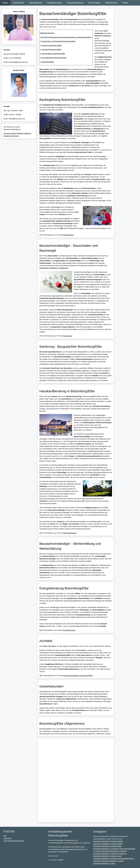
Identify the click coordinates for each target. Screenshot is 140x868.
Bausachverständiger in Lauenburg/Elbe (108, 844)
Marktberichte (111, 3)
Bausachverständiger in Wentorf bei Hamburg (110, 854)
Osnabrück (7, 136)
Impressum (8, 838)
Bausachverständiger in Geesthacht (106, 849)
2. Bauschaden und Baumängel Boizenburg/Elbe (58, 41)
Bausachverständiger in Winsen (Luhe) (107, 856)
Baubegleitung (36, 3)
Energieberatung (54, 3)
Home (5, 3)
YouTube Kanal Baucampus (14, 841)
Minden (14, 133)
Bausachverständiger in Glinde (113, 861)
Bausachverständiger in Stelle (104, 863)
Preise (125, 3)
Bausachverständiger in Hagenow (115, 851)
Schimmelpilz (94, 3)
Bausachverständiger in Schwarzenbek (107, 846)
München (15, 136)
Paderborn (27, 133)
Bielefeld (20, 133)
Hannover (7, 133)
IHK (5, 836)
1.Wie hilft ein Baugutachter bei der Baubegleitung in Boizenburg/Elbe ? (66, 37)
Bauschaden (19, 3)
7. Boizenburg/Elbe (47, 62)
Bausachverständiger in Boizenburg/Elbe (78, 676)
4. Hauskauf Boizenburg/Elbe (51, 49)
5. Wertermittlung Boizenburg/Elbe (52, 54)
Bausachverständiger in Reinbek (105, 858)
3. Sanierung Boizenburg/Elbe (51, 45)
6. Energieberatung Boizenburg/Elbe (53, 58)
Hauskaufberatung (75, 3)
